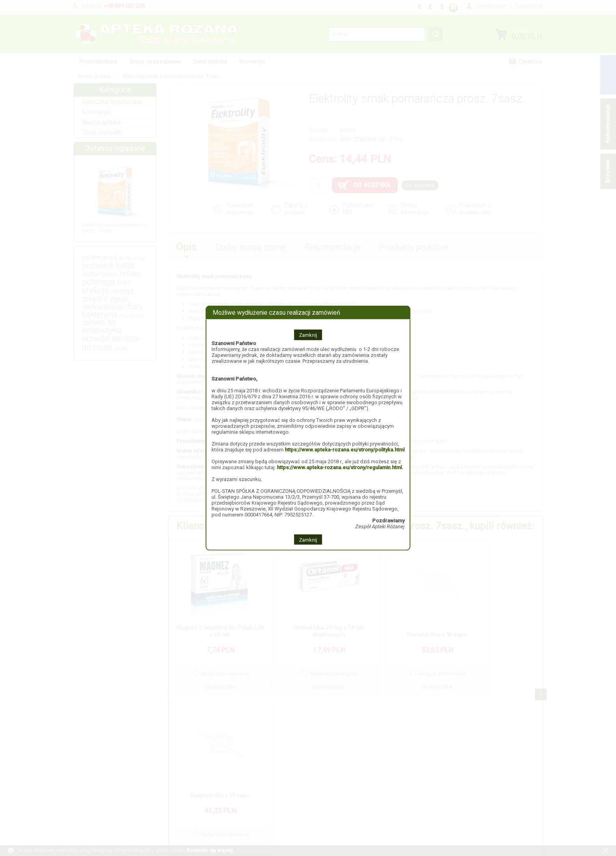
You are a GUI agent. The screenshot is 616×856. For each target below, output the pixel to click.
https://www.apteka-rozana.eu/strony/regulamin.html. (340, 467)
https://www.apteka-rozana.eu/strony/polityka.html (345, 449)
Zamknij (308, 335)
